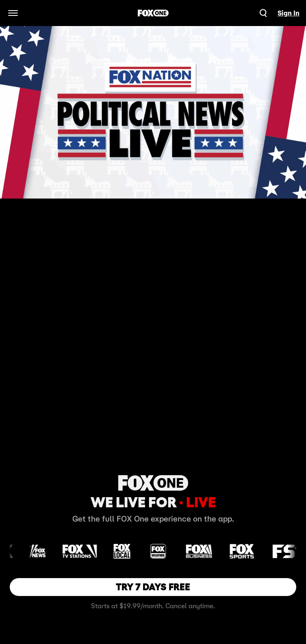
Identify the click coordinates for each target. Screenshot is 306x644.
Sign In (289, 13)
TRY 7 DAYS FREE (153, 587)
